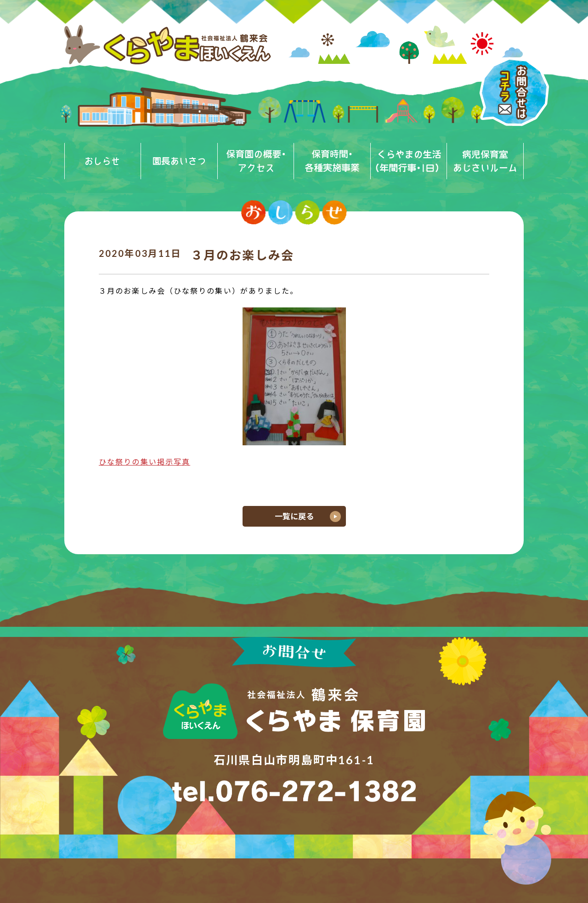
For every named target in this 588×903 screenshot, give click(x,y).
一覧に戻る (294, 516)
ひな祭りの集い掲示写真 (144, 462)
